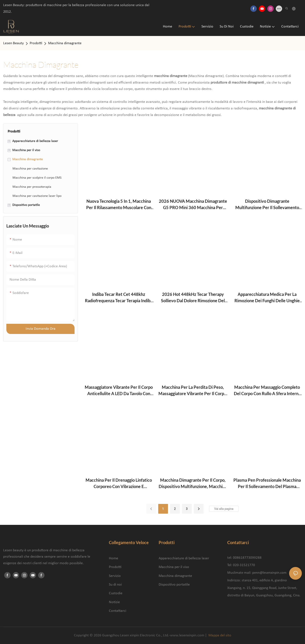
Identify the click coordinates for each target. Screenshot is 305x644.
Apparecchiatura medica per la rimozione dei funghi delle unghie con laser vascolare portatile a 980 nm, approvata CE (267, 298)
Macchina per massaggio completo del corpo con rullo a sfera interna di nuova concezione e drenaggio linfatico (267, 391)
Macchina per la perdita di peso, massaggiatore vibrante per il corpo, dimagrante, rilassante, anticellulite (193, 391)
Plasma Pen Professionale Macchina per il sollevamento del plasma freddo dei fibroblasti (267, 483)
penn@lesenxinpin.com (269, 573)
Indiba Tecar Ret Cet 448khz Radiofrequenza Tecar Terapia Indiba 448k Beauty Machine (119, 298)
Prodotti (36, 43)
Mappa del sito (219, 635)
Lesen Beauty (13, 43)
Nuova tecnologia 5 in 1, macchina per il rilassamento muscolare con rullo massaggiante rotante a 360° (119, 205)
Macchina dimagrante (65, 43)
